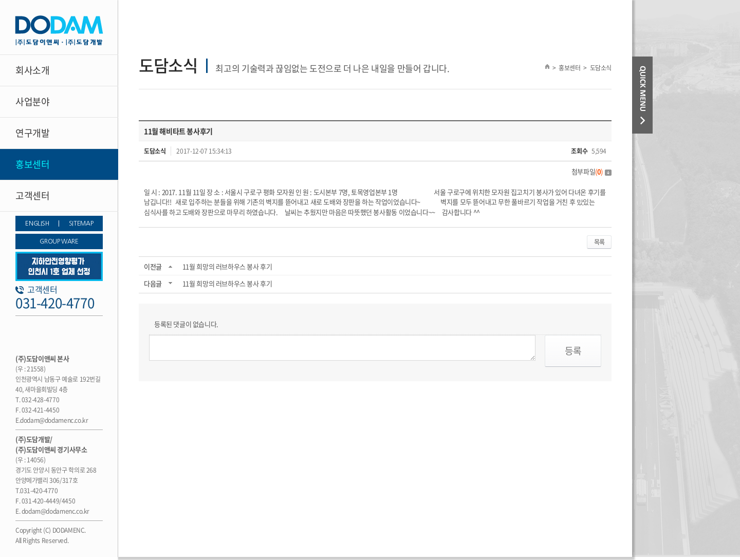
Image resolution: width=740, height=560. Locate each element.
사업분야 (32, 101)
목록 (599, 242)
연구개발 (32, 133)
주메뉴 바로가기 (0, 0)
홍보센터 (32, 164)
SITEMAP (81, 223)
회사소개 (32, 70)
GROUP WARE (59, 241)
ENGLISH (37, 223)
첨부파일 (591, 171)
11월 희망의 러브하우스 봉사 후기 (227, 266)
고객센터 (32, 195)
